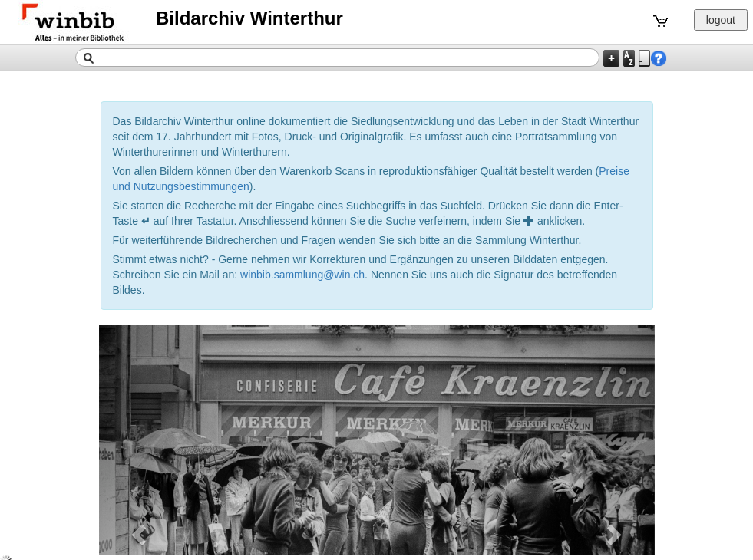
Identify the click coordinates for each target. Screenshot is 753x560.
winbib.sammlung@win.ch (302, 275)
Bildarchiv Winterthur (249, 18)
